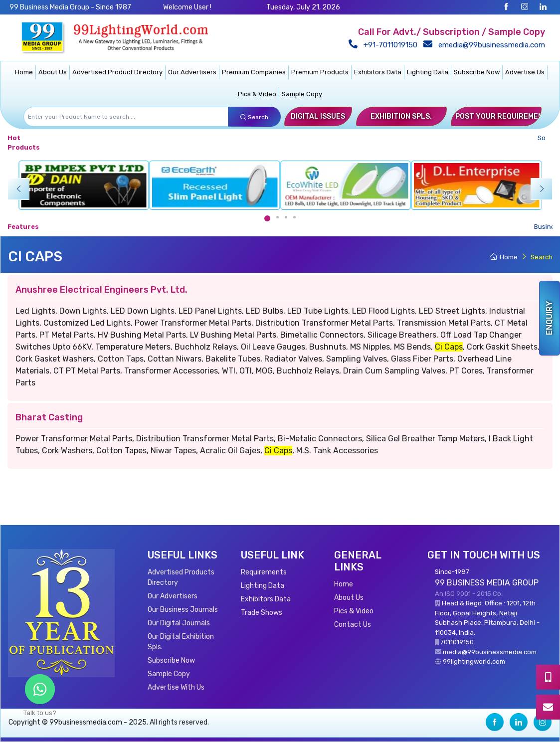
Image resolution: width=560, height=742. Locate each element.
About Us (53, 72)
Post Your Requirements (504, 116)
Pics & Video (257, 94)
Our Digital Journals (179, 623)
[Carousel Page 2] (278, 217)
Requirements (264, 572)
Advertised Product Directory (117, 72)
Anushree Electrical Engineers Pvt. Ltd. (101, 290)
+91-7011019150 (385, 45)
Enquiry (549, 318)
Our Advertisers (192, 72)
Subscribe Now (477, 72)
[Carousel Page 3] (286, 217)
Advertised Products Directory (181, 577)
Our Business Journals (183, 610)
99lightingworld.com (474, 661)
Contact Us (353, 625)
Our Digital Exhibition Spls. (181, 642)
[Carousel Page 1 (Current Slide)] (267, 218)
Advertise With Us (176, 687)
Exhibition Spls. (401, 116)
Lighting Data (428, 72)
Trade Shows (262, 613)
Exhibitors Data (378, 72)
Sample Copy (302, 94)
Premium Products (320, 72)
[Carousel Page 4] (294, 217)
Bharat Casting (49, 417)
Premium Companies (254, 72)
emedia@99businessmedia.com (486, 45)
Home (24, 72)
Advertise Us (525, 72)
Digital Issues (318, 116)
